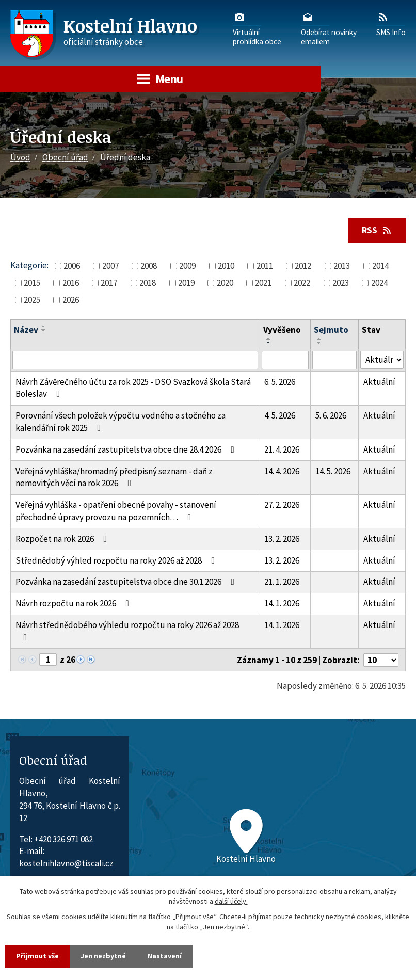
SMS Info (391, 24)
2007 (110, 266)
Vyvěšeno (282, 330)
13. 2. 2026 (282, 539)
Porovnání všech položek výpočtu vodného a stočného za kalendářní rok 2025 (121, 422)
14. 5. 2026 (333, 471)
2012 (303, 266)
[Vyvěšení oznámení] (285, 360)
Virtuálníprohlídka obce (257, 28)
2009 (187, 266)
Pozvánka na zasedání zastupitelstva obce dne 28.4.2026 (127, 449)
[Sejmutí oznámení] (334, 360)
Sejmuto (331, 330)
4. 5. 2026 (280, 415)
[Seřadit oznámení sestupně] (44, 330)
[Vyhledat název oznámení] (135, 360)
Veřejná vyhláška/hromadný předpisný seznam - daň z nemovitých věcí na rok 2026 (114, 477)
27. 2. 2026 (282, 505)
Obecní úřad (65, 157)
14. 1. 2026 (282, 603)
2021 (263, 283)
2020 (225, 283)
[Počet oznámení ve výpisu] (381, 660)
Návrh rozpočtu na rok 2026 (74, 603)
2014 (380, 266)
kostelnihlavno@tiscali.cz (66, 863)
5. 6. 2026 (331, 415)
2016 (71, 283)
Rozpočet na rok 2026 (63, 539)
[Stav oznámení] (382, 360)
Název (26, 330)
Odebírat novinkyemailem (329, 28)
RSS (377, 230)
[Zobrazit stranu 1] (48, 660)
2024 (379, 283)
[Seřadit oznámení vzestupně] (44, 326)
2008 (149, 266)
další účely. (231, 902)
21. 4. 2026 (282, 449)
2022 (302, 283)
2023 (341, 283)
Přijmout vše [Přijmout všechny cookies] (37, 956)
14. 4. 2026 (282, 471)
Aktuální (379, 382)
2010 (226, 266)
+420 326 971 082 (63, 839)
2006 (72, 266)
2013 (342, 266)
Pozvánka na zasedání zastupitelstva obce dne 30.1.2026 (127, 582)
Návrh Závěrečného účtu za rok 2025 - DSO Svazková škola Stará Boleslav (133, 388)
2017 (109, 283)
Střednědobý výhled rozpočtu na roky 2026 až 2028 (117, 560)
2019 (186, 283)
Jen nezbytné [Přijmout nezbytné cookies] (103, 956)
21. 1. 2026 (282, 582)
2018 (148, 283)
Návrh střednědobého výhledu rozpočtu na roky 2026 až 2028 (127, 631)
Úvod (20, 157)
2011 (265, 266)
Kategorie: (29, 265)
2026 (71, 300)
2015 (32, 283)
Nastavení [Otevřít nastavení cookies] (165, 956)
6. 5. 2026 (280, 382)
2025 (32, 300)
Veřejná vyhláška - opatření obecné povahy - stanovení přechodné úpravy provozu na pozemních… (116, 511)
